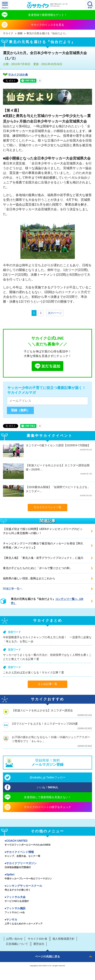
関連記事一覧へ (13, 589)
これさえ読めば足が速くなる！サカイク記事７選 (33, 672)
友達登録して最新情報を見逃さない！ (47, 797)
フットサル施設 (47, 911)
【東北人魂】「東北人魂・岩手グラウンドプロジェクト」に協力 (43, 558)
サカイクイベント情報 (47, 854)
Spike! (47, 877)
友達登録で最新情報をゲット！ (47, 15)
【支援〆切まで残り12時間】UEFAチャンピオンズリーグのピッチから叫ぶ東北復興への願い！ (43, 531)
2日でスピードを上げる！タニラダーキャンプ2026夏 (45, 724)
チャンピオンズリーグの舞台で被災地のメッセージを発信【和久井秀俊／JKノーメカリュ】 (43, 545)
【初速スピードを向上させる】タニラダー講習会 (42, 710)
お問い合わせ (14, 939)
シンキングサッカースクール (47, 888)
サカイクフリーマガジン (47, 866)
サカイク (8, 33)
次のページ (55, 313)
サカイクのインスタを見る (47, 25)
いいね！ (48, 787)
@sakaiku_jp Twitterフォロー (47, 777)
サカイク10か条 (18, 75)
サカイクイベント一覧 (47, 507)
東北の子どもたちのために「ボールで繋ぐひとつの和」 (38, 568)
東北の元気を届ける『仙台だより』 (47, 33)
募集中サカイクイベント (50, 436)
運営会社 (39, 944)
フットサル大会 (47, 899)
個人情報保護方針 (64, 939)
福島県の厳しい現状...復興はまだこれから (29, 578)
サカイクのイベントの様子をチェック (47, 807)
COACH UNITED (47, 843)
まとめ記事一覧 (47, 684)
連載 (20, 33)
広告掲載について (17, 944)
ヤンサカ (47, 922)
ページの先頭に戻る (47, 956)
